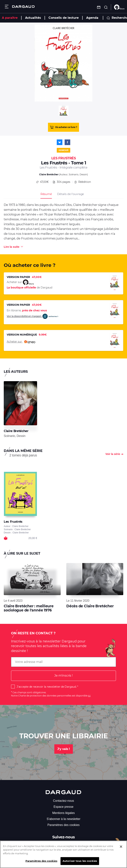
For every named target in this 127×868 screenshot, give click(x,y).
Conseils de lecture (64, 18)
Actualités (33, 18)
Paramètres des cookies (63, 825)
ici (89, 696)
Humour (63, 150)
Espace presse (63, 807)
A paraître (10, 18)
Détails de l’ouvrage (71, 194)
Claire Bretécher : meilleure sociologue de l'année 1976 (29, 608)
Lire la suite (12, 247)
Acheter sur (21, 342)
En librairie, (27, 310)
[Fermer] (121, 849)
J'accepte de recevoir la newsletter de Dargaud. (47, 687)
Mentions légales (63, 813)
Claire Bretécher (49, 174)
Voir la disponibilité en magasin (33, 316)
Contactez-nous (63, 801)
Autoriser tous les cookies (80, 863)
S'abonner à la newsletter (63, 819)
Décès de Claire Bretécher (90, 606)
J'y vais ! (64, 749)
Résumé (46, 194)
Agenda (92, 18)
